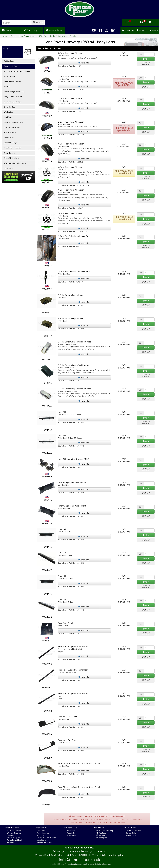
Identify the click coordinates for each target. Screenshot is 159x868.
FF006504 (47, 805)
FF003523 (47, 266)
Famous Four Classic (45, 842)
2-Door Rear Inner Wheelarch (71, 53)
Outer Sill (62, 529)
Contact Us (41, 831)
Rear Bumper (9, 138)
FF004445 (47, 547)
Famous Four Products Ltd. (79, 848)
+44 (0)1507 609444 (68, 851)
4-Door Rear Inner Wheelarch (71, 144)
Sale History (71, 835)
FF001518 (47, 641)
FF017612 (47, 229)
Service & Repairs (14, 838)
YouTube (101, 833)
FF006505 (47, 781)
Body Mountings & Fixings (14, 122)
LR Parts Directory (14, 833)
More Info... (84, 63)
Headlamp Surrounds (12, 148)
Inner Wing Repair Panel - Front (72, 482)
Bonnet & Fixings (11, 143)
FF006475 (47, 500)
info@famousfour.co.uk (79, 860)
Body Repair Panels (11, 66)
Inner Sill (62, 412)
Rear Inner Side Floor (67, 717)
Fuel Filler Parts (10, 132)
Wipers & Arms (10, 76)
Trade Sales (71, 833)
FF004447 (47, 570)
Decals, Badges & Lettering (14, 92)
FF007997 (47, 687)
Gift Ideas (11, 835)
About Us (40, 835)
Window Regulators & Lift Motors (17, 71)
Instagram (102, 838)
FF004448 (47, 617)
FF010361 (47, 359)
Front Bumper (10, 153)
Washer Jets (9, 112)
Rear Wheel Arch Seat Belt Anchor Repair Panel (79, 763)
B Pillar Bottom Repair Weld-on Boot (74, 342)
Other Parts (9, 168)
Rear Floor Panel (65, 623)
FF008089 (47, 758)
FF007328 (47, 207)
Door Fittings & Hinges (13, 102)
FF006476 (47, 523)
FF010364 (47, 406)
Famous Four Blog (105, 831)
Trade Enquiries (43, 833)
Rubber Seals (9, 61)
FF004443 (47, 430)
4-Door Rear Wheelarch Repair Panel (74, 236)
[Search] (16, 23)
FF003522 (47, 289)
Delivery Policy (132, 835)
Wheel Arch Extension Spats (15, 163)
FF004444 (47, 453)
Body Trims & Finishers (13, 97)
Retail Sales (71, 831)
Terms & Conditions (134, 831)
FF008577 (47, 336)
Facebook (102, 835)
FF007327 (47, 116)
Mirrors (7, 86)
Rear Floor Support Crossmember (73, 646)
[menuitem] (100, 30)
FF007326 (47, 71)
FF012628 (47, 138)
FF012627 (47, 93)
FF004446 (47, 594)
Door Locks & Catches (12, 81)
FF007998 (47, 711)
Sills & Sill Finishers (11, 158)
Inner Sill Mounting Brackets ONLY (73, 459)
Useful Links (42, 840)
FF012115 (47, 383)
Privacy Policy (132, 833)
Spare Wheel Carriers (12, 127)
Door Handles (9, 107)
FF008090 (47, 734)
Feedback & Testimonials (46, 838)
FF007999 (47, 664)
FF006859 (47, 476)
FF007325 (47, 161)
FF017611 (47, 183)
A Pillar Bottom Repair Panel (71, 295)
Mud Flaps (8, 117)
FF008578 (47, 312)
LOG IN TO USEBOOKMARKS (146, 64)
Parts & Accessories (15, 831)
